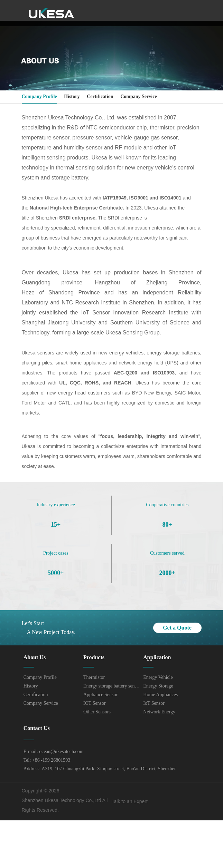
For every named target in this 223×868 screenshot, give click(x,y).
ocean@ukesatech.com (61, 752)
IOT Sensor (95, 703)
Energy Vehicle (158, 677)
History (72, 96)
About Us (35, 657)
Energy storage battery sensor (111, 686)
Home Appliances (160, 695)
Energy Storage (158, 686)
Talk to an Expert (130, 801)
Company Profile (39, 96)
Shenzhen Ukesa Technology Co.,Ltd (62, 800)
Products (94, 657)
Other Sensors (97, 712)
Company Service (138, 96)
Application (157, 657)
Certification (100, 96)
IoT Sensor (154, 703)
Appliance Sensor (100, 695)
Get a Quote (177, 628)
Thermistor (94, 677)
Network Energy (159, 712)
